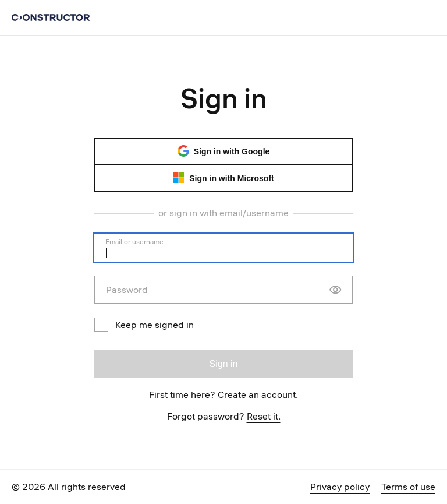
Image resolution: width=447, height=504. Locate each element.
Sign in (224, 364)
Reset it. (264, 416)
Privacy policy (340, 487)
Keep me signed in (144, 325)
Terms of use (408, 487)
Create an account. (258, 394)
